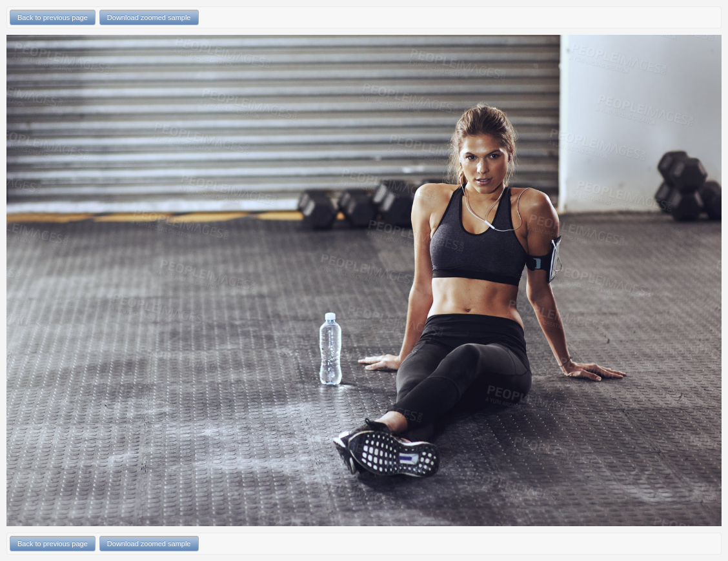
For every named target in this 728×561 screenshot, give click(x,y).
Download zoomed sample (149, 17)
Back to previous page (53, 17)
